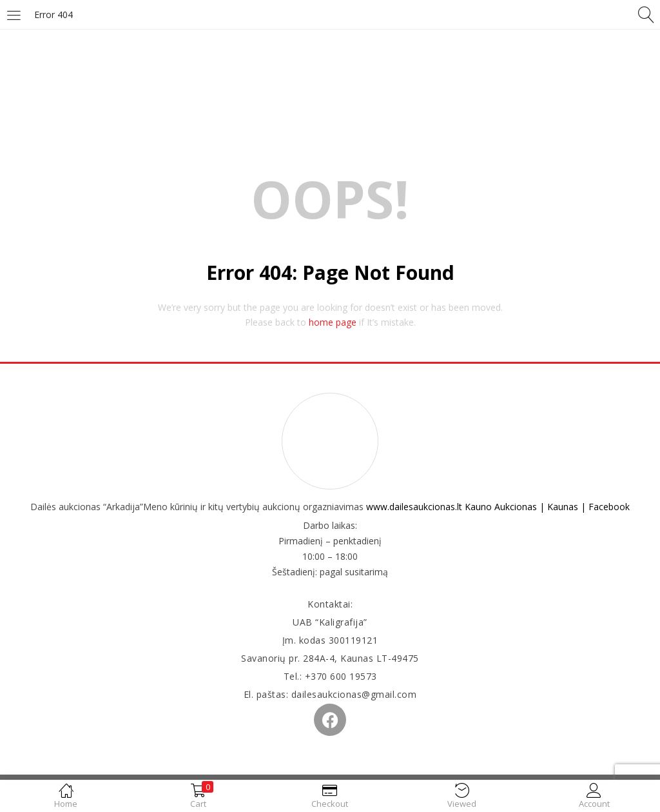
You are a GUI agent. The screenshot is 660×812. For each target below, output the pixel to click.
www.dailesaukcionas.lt (414, 507)
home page (333, 322)
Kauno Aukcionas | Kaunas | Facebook (547, 507)
